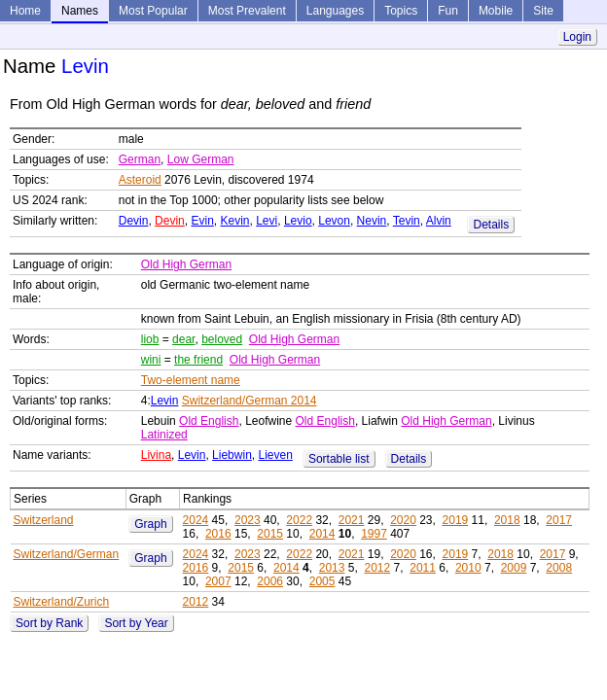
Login (577, 37)
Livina (156, 455)
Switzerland (44, 520)
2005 (322, 581)
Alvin (439, 221)
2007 (218, 581)
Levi (267, 221)
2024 (196, 520)
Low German (201, 159)
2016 (218, 534)
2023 (248, 520)
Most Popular (153, 11)
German (140, 159)
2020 (403, 520)
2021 (352, 520)
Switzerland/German (67, 554)
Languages (335, 11)
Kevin (234, 221)
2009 (514, 568)
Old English (209, 421)
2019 (456, 520)
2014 (322, 534)
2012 (377, 568)
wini (151, 360)
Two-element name (191, 380)
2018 (507, 520)
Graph (150, 524)
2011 (423, 568)
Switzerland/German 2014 (250, 401)
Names (80, 11)
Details (491, 225)
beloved (222, 339)
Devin (134, 221)
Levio (298, 221)
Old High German (186, 264)
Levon (334, 221)
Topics (401, 11)
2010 (468, 568)
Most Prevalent (247, 11)
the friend (198, 360)
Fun (448, 11)
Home (25, 11)
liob (150, 339)
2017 (559, 520)
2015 (270, 534)
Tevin (407, 221)
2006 (270, 581)
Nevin (372, 221)
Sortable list (339, 459)
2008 (559, 568)
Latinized (164, 435)
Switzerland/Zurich (62, 602)
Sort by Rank (49, 623)
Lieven (275, 455)
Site (543, 11)
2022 (299, 520)
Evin (202, 221)
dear (183, 339)
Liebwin (232, 455)
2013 (332, 568)
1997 (374, 534)
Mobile (496, 11)
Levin (165, 401)
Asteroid (140, 180)
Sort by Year (136, 623)
